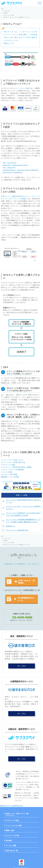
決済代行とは (10, 526)
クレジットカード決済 (21, 88)
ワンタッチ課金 (7, 472)
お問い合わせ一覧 (12, 851)
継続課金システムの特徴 (10, 477)
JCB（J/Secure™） (10, 168)
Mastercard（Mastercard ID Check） (16, 165)
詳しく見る (22, 666)
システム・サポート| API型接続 (12, 470)
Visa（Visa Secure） (10, 163)
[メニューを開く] (40, 3)
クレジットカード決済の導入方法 (13, 462)
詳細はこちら (9, 43)
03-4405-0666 (22, 617)
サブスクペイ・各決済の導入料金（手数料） (17, 467)
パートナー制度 (11, 845)
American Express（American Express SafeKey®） (21, 170)
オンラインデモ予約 (12, 835)
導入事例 (9, 841)
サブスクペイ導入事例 (9, 474)
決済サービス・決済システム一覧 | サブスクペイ (17, 815)
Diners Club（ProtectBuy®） (13, 173)
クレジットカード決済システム (12, 460)
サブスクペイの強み (8, 465)
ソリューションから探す (14, 825)
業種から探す (10, 830)
